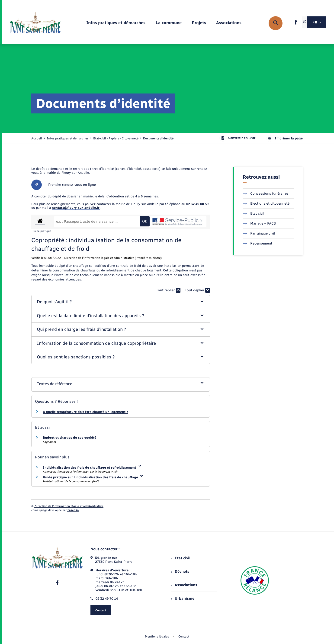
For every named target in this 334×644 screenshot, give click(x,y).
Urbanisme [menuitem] (183, 598)
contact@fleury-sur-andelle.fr (76, 208)
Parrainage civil (259, 233)
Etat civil (254, 213)
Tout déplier (197, 290)
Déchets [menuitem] (180, 572)
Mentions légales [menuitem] (157, 636)
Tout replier (168, 290)
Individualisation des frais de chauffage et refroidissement (92, 468)
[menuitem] (116, 23)
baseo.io (73, 510)
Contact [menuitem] (184, 636)
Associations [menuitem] (184, 585)
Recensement (258, 243)
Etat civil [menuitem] (181, 558)
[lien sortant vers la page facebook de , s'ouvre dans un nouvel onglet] (296, 24)
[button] (121, 302)
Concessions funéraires (266, 193)
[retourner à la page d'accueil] (35, 23)
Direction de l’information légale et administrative (69, 506)
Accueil (37, 138)
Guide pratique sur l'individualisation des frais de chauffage (93, 477)
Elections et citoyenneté (266, 203)
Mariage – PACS (259, 223)
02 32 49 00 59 (197, 204)
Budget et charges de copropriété (70, 438)
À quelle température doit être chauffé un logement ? (85, 412)
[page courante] (158, 138)
